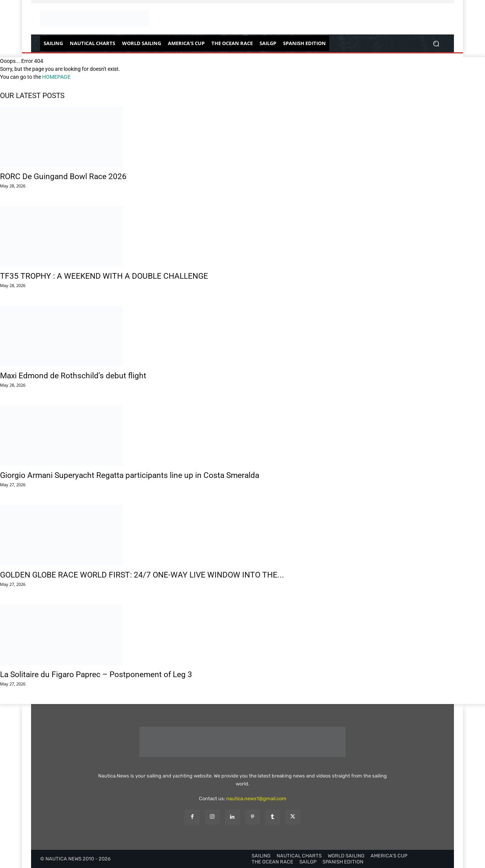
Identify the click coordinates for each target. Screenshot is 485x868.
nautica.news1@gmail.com (256, 799)
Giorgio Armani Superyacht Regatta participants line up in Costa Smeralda (130, 475)
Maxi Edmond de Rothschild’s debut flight (73, 376)
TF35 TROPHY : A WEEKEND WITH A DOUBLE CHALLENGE (104, 276)
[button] (436, 43)
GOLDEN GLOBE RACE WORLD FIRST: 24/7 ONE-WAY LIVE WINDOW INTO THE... (142, 575)
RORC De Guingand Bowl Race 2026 (63, 176)
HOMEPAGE (56, 77)
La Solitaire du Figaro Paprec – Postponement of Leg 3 (96, 674)
